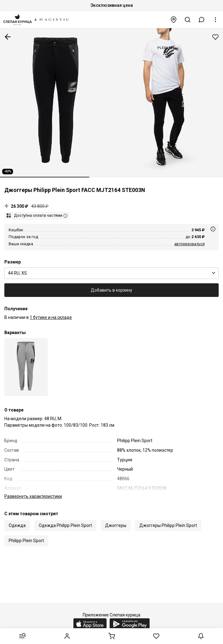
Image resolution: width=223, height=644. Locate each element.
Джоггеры (116, 519)
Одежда (17, 519)
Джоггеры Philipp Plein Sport (168, 519)
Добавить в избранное (215, 37)
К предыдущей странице (8, 37)
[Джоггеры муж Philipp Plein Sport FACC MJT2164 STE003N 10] (26, 367)
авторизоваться (190, 244)
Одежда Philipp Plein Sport (65, 519)
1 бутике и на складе (51, 317)
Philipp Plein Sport (26, 534)
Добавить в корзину (111, 290)
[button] (202, 20)
